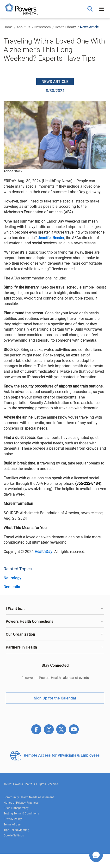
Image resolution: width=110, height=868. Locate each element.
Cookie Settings (14, 835)
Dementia (12, 587)
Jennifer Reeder (51, 238)
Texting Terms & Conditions (21, 813)
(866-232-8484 (88, 483)
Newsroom (43, 27)
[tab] (55, 609)
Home (8, 27)
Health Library (65, 27)
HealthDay (43, 552)
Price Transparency (16, 808)
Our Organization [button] (20, 634)
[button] (91, 9)
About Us (23, 27)
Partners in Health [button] (21, 647)
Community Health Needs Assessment (29, 797)
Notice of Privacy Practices (21, 803)
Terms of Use (12, 824)
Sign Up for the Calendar (55, 698)
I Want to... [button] (15, 609)
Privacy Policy (13, 819)
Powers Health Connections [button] (30, 621)
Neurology (12, 578)
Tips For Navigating (16, 830)
